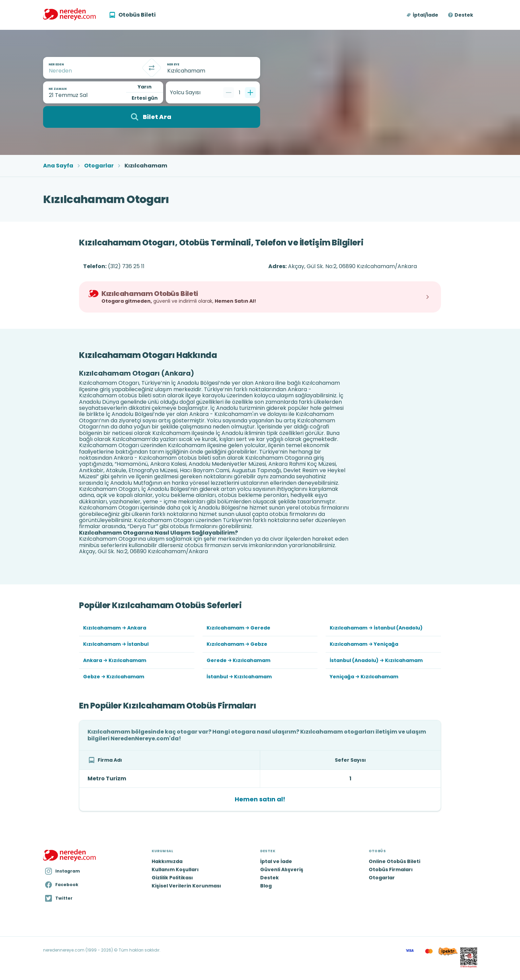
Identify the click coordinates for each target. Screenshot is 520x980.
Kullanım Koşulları (175, 869)
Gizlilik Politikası (172, 878)
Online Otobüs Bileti (394, 861)
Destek (464, 15)
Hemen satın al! (260, 799)
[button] (423, 15)
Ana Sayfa (58, 166)
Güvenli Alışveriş (282, 869)
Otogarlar (99, 166)
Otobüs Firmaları (391, 869)
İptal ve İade (276, 861)
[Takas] (152, 68)
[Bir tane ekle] (250, 93)
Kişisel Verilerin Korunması (186, 886)
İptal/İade (426, 15)
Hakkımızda (167, 861)
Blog (266, 886)
